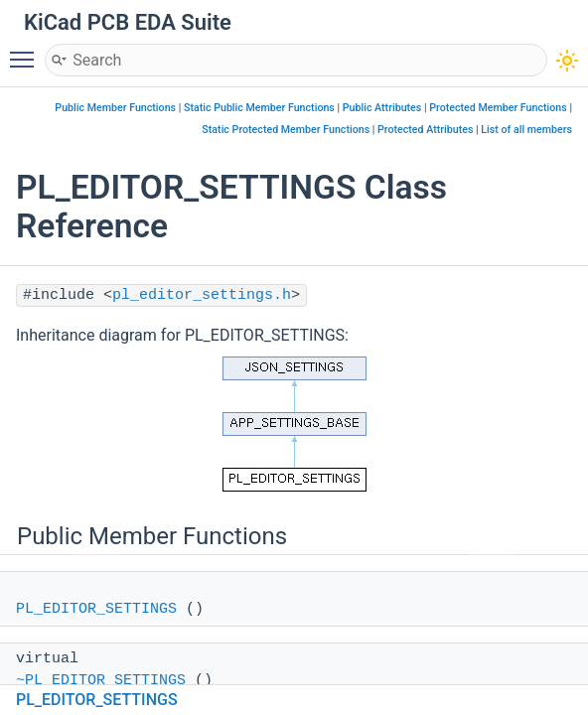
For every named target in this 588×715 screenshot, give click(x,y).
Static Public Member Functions (259, 108)
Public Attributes (382, 108)
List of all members (526, 130)
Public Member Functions (115, 108)
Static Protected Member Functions (286, 130)
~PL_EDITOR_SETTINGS (101, 681)
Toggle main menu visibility (27, 51)
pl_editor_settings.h (202, 295)
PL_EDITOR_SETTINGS (96, 609)
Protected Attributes (425, 130)
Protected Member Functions (498, 108)
